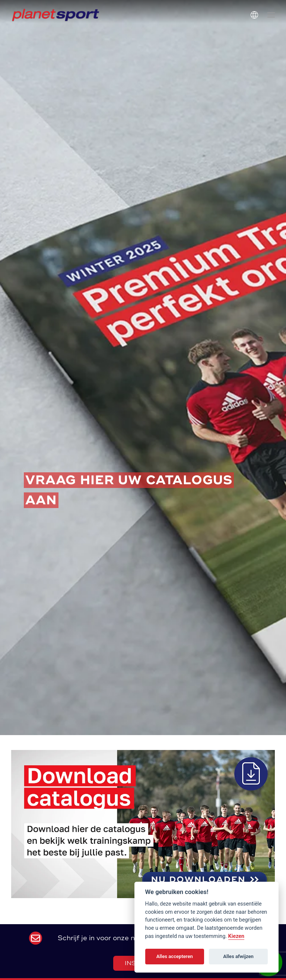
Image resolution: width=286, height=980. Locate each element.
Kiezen (236, 936)
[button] (271, 15)
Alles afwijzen (238, 956)
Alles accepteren (175, 956)
